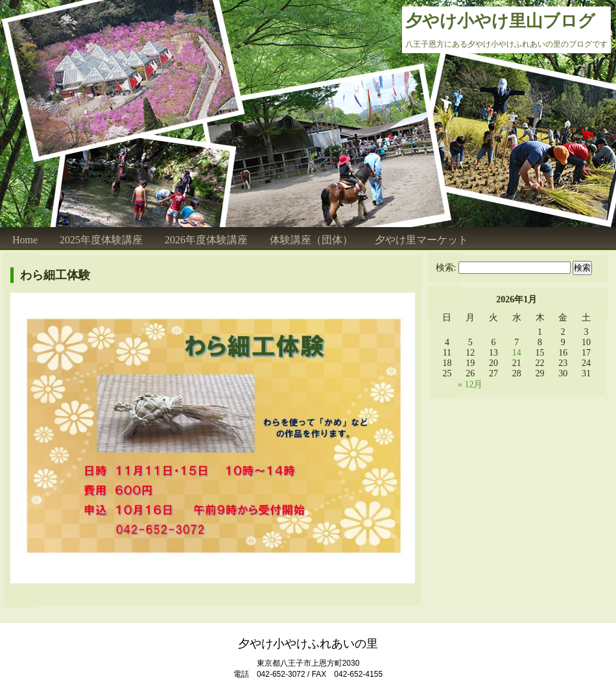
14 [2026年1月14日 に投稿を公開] (517, 353)
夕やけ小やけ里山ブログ (500, 21)
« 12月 (470, 384)
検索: (446, 268)
